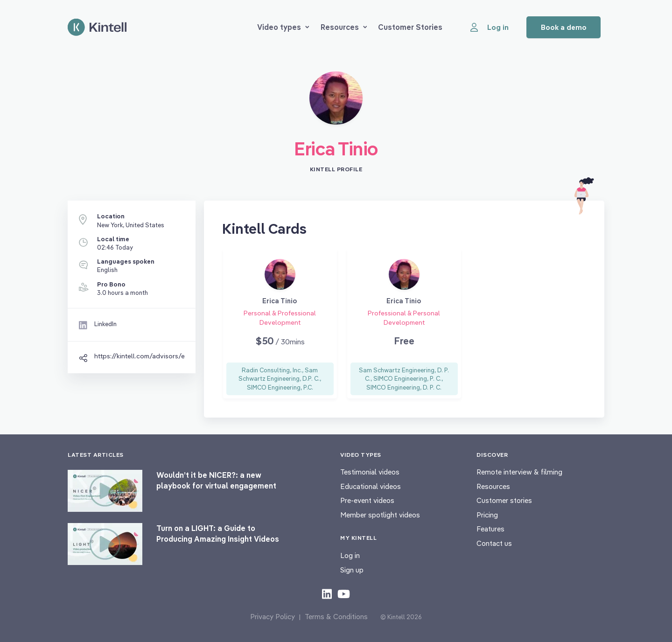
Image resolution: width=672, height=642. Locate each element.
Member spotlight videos (380, 515)
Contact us (494, 543)
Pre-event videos (367, 500)
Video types (283, 27)
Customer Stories (410, 27)
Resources (344, 27)
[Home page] (97, 27)
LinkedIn (105, 324)
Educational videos (371, 486)
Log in (350, 555)
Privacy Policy (273, 617)
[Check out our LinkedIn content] (327, 593)
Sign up (352, 570)
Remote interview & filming (519, 472)
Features (490, 529)
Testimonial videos (370, 472)
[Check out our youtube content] (344, 593)
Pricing (487, 515)
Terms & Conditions (336, 617)
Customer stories (504, 500)
